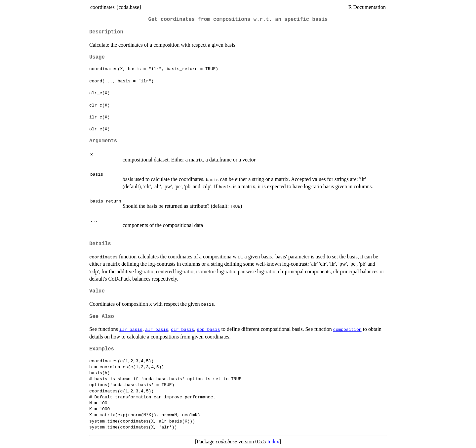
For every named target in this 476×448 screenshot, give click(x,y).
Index (273, 442)
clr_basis (182, 329)
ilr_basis (131, 329)
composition (347, 329)
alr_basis (157, 329)
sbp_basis (208, 329)
